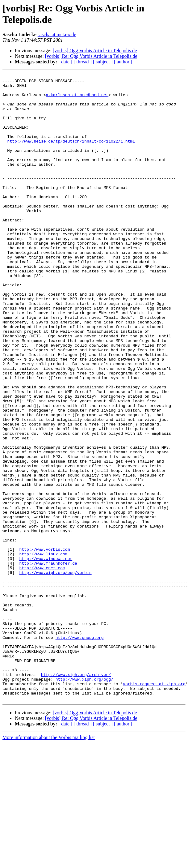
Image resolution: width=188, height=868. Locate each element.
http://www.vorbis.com (45, 645)
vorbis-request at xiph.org (154, 806)
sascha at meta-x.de (57, 34)
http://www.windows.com (46, 656)
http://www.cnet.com (42, 667)
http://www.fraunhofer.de (48, 661)
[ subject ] (103, 62)
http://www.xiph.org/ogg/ (84, 801)
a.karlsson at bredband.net (77, 99)
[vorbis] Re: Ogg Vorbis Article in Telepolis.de (91, 56)
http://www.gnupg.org (80, 750)
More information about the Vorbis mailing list (49, 863)
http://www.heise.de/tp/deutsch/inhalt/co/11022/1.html (71, 155)
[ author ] (123, 62)
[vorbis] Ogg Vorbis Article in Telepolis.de (95, 51)
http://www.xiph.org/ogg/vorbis (56, 673)
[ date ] (65, 62)
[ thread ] (83, 62)
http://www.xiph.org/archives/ (76, 795)
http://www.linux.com (44, 650)
